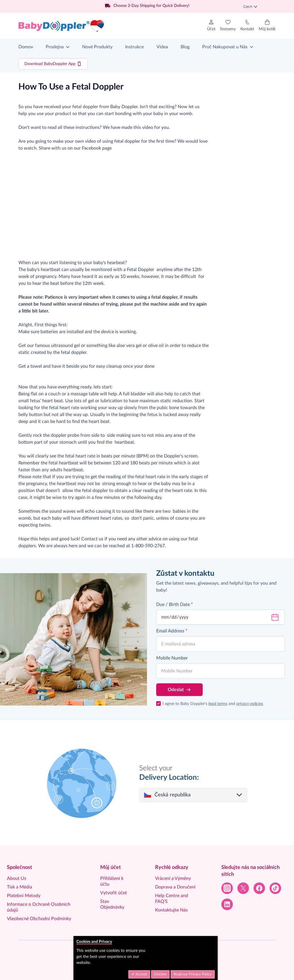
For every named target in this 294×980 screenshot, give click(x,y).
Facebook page (97, 148)
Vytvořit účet (114, 893)
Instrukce (135, 47)
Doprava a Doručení (175, 887)
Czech (250, 7)
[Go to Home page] (61, 26)
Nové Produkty (97, 47)
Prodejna (55, 47)
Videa (162, 47)
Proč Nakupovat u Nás (225, 47)
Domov (26, 47)
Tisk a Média (20, 887)
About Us (17, 878)
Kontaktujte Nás (171, 910)
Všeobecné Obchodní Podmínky (39, 919)
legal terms (218, 704)
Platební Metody (24, 896)
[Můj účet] (211, 26)
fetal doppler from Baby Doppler (105, 107)
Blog (185, 47)
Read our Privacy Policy (193, 974)
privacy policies (250, 704)
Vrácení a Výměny (173, 878)
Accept (141, 974)
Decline (160, 974)
